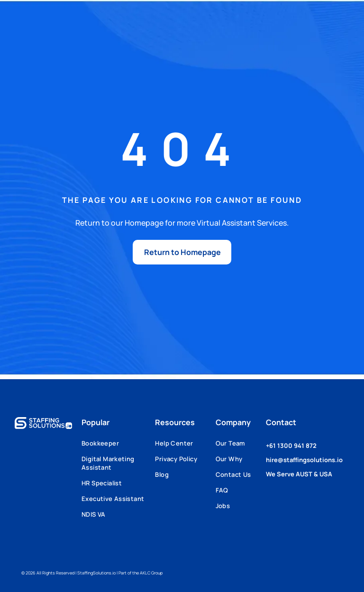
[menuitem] (118, 447)
